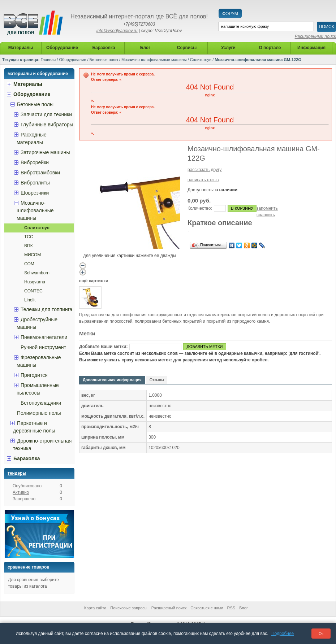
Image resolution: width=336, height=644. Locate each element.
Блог (244, 608)
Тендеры (17, 473)
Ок (321, 634)
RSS (231, 608)
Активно (21, 492)
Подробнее (283, 634)
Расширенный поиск (315, 36)
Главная (48, 60)
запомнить (267, 208)
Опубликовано (27, 486)
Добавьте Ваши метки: (103, 347)
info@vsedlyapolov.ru (117, 31)
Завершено (24, 499)
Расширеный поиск (169, 608)
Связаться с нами (207, 608)
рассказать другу (204, 170)
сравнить (266, 215)
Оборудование (72, 60)
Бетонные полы (104, 60)
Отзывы (157, 380)
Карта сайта (95, 608)
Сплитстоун (201, 60)
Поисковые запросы (129, 608)
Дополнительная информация (112, 380)
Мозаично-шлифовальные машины (154, 60)
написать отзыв (203, 180)
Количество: (200, 208)
